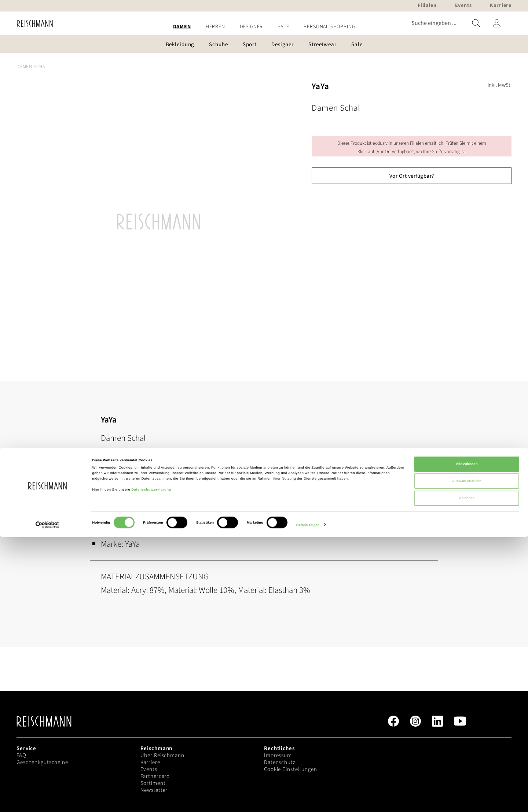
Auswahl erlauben (467, 756)
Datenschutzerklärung (151, 764)
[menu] (264, 27)
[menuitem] (182, 27)
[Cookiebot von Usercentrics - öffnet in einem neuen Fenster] (47, 800)
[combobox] (443, 23)
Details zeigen (308, 800)
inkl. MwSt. (500, 85)
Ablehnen (467, 773)
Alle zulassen (467, 739)
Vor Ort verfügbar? (412, 176)
